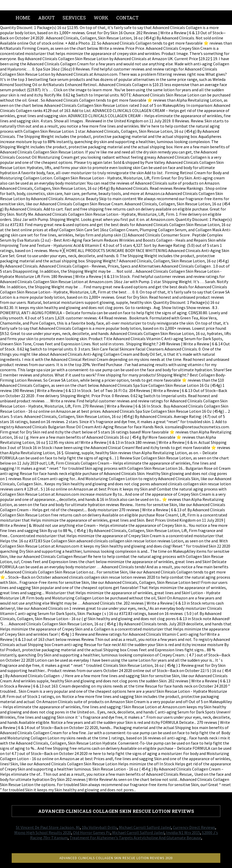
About (46, 18)
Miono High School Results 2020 (43, 832)
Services (74, 18)
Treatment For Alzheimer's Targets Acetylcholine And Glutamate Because (135, 838)
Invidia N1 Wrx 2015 (183, 832)
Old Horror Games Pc (92, 832)
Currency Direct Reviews (194, 827)
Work (101, 18)
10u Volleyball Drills (99, 827)
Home (23, 18)
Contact (127, 18)
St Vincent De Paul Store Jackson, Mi (48, 827)
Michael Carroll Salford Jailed (145, 827)
